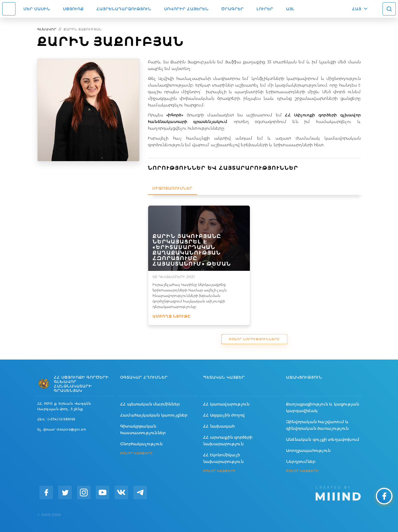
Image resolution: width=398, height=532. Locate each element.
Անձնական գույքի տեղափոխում (323, 439)
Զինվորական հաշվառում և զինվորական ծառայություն (317, 425)
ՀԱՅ (357, 9)
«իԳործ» (175, 115)
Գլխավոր (47, 29)
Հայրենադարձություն (124, 9)
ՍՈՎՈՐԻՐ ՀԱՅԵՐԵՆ (186, 9)
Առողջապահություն (308, 450)
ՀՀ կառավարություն (226, 404)
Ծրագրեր (233, 9)
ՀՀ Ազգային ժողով (224, 415)
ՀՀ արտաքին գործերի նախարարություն (228, 441)
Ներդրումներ (301, 462)
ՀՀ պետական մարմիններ (150, 404)
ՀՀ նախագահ (219, 426)
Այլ (290, 9)
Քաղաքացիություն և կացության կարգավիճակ (323, 407)
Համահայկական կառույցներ (154, 415)
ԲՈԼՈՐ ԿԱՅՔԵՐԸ (137, 453)
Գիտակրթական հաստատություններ (143, 429)
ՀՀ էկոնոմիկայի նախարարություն (223, 458)
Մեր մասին (37, 9)
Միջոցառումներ (172, 188)
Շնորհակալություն (141, 444)
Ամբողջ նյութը (172, 316)
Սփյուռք (73, 9)
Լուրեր (265, 9)
